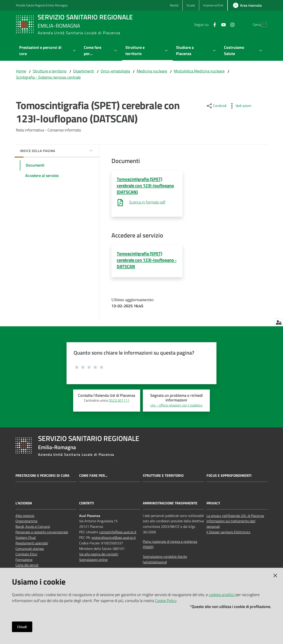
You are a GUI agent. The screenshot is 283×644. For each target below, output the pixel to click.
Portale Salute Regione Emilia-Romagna (42, 5)
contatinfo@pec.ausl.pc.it (118, 532)
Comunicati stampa (30, 549)
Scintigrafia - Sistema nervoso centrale (48, 77)
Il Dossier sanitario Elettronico (228, 532)
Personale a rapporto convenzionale (42, 532)
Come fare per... (93, 476)
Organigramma (26, 521)
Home (21, 71)
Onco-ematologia (115, 71)
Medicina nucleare (152, 71)
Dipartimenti (84, 71)
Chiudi (22, 627)
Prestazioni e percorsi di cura (42, 476)
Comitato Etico (26, 554)
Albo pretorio (25, 516)
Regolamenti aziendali (32, 543)
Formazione (24, 560)
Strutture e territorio (50, 71)
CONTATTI (87, 503)
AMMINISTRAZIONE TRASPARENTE (170, 503)
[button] (262, 25)
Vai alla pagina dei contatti (99, 554)
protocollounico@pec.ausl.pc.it (114, 538)
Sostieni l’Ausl (26, 538)
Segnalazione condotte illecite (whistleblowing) (165, 559)
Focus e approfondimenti (229, 476)
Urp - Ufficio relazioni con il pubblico (176, 405)
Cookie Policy (166, 601)
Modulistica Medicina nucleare (199, 71)
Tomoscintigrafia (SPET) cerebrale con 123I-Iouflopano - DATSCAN (147, 260)
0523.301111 (119, 401)
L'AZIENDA (24, 503)
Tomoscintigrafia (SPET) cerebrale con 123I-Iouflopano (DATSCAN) (145, 186)
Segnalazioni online (93, 560)
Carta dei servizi (27, 565)
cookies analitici (222, 595)
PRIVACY (213, 503)
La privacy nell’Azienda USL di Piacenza (235, 516)
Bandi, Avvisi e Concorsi (33, 527)
